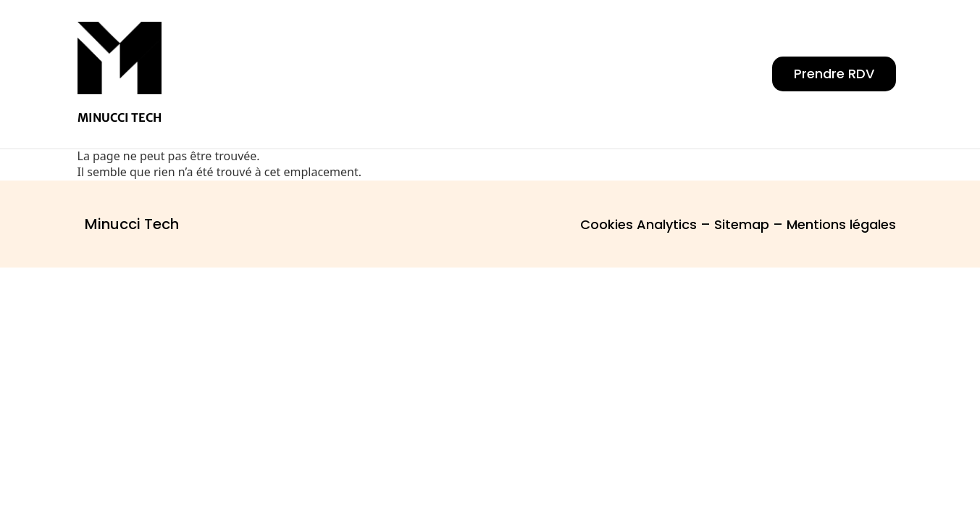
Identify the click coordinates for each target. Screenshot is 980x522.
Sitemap (742, 224)
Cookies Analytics (638, 224)
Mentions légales (841, 224)
